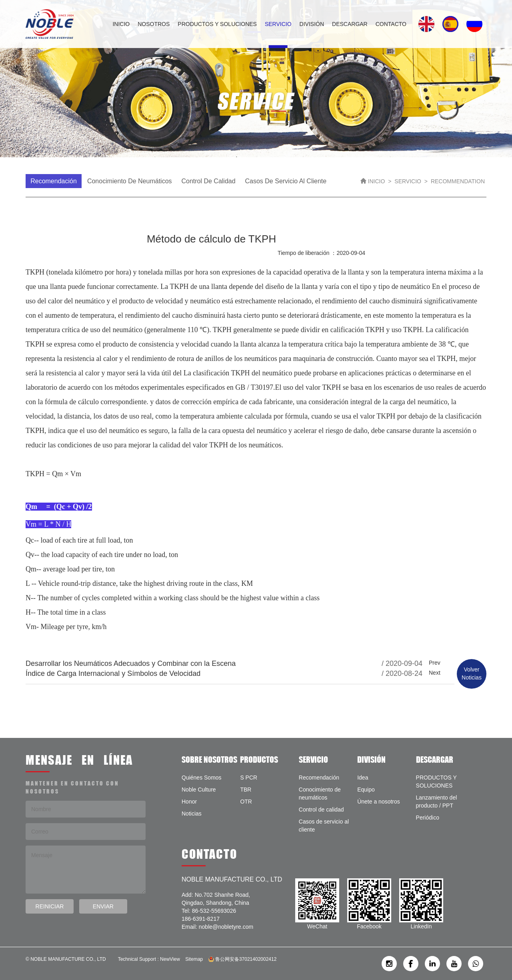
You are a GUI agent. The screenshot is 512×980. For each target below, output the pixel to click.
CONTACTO (391, 24)
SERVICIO (278, 24)
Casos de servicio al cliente (286, 181)
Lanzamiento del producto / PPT (437, 802)
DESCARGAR (350, 24)
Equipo (366, 790)
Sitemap (194, 959)
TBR (246, 790)
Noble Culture (199, 790)
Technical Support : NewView (149, 959)
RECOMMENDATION (458, 181)
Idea (363, 778)
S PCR (249, 778)
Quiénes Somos (202, 778)
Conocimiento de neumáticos (130, 181)
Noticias (192, 814)
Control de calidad (208, 181)
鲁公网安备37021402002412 (243, 959)
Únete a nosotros (379, 802)
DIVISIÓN (312, 24)
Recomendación (54, 181)
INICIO (121, 24)
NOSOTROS (154, 24)
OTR (246, 802)
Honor (189, 802)
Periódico (428, 818)
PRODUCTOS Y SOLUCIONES (217, 24)
